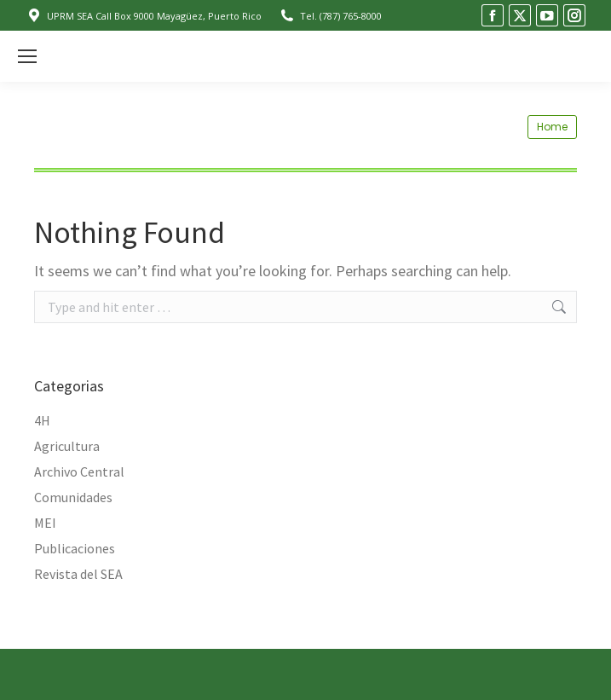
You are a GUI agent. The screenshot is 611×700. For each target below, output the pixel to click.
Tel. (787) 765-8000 (330, 16)
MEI (45, 523)
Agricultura (67, 446)
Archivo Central (79, 471)
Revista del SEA (78, 574)
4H (42, 420)
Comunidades (73, 497)
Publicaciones (75, 548)
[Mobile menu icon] (27, 56)
